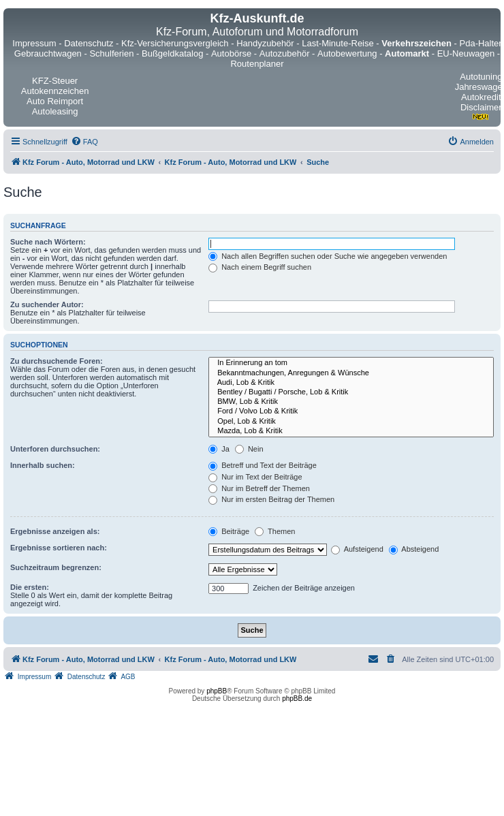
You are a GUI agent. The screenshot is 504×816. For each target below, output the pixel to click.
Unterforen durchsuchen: (55, 449)
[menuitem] (84, 142)
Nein (249, 449)
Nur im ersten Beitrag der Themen (271, 499)
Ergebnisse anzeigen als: (55, 531)
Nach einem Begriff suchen (260, 267)
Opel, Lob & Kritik (351, 422)
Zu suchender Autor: (47, 304)
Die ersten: (30, 587)
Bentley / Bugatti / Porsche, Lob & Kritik (351, 392)
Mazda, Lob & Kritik (351, 431)
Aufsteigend (357, 549)
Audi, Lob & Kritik (351, 383)
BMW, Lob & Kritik (351, 402)
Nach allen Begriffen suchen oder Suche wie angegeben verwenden (328, 256)
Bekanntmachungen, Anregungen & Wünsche (351, 373)
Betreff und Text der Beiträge (263, 465)
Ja (219, 449)
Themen (275, 531)
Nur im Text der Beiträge (255, 477)
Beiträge (229, 531)
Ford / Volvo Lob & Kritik (351, 411)
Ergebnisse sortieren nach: (59, 548)
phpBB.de (297, 699)
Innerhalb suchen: (43, 465)
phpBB (217, 691)
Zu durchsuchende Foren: (57, 361)
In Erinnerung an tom (351, 363)
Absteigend (414, 549)
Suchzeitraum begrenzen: (56, 567)
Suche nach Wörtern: (48, 242)
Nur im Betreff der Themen (259, 488)
